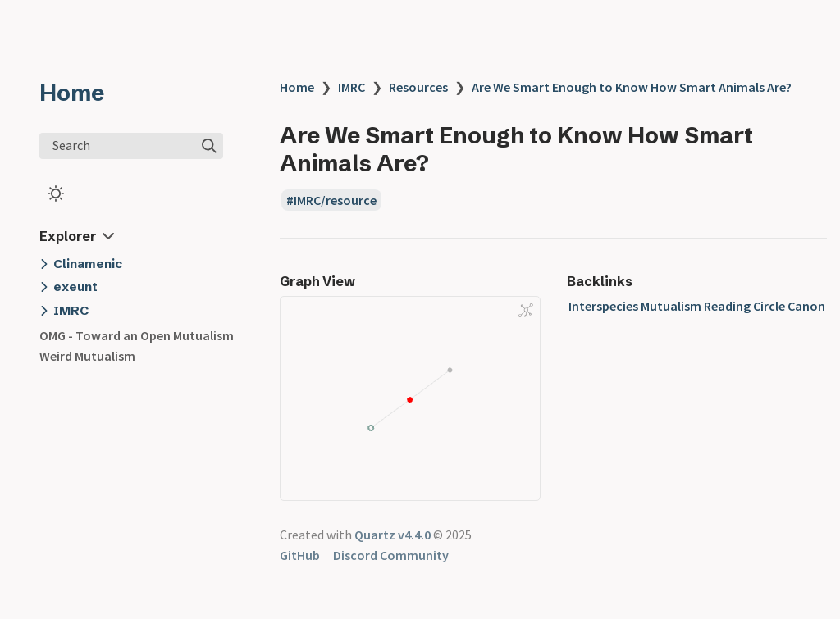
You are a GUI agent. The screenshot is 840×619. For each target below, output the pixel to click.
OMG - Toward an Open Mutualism (137, 335)
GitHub (300, 555)
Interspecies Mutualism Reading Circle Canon (697, 306)
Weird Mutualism (87, 356)
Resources (418, 87)
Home (72, 93)
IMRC (352, 87)
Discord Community (391, 555)
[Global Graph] (526, 311)
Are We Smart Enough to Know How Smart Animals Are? (632, 87)
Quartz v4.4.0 (393, 535)
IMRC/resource (335, 200)
